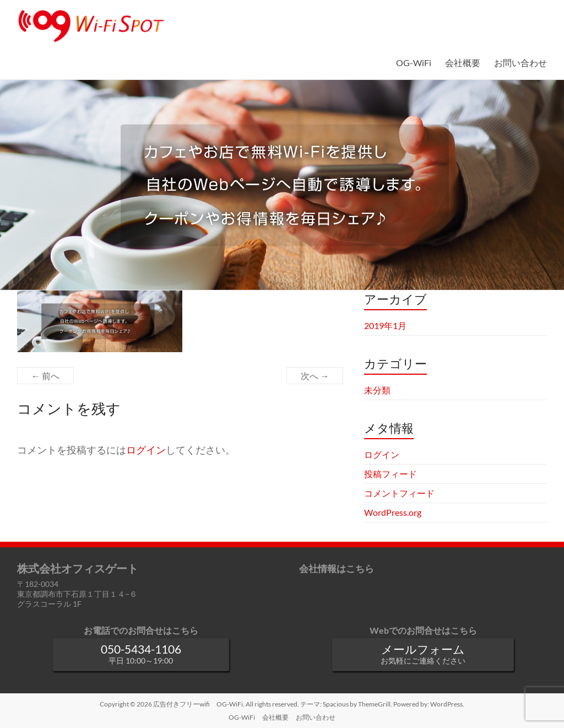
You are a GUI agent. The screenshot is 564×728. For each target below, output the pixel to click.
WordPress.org (393, 512)
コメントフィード (399, 493)
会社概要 (463, 63)
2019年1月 (385, 325)
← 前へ (45, 376)
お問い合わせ (520, 63)
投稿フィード (391, 474)
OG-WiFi (414, 63)
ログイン (146, 450)
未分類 (377, 390)
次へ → (315, 376)
